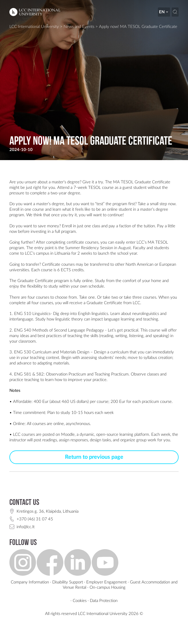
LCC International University (34, 27)
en (164, 12)
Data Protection (104, 601)
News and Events (79, 27)
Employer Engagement (106, 582)
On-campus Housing (108, 587)
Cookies (80, 601)
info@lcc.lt (26, 527)
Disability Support (68, 582)
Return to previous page (94, 457)
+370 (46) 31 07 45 (35, 519)
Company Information (30, 582)
